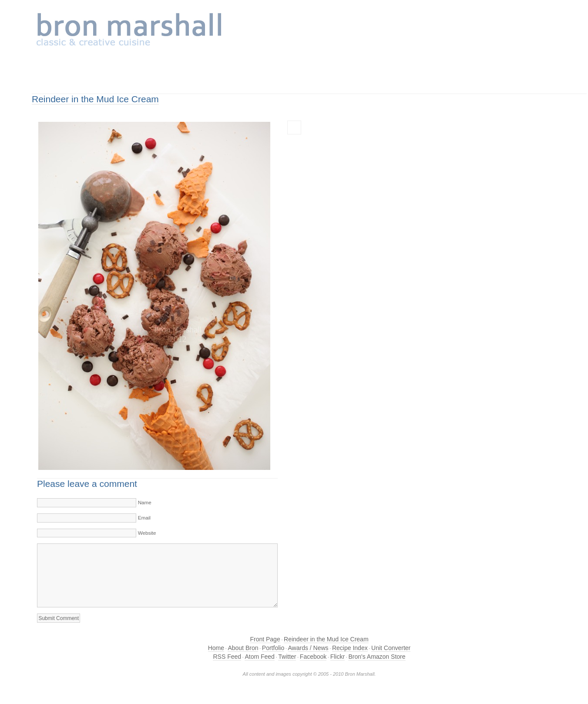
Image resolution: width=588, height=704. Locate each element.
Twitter (287, 657)
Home (216, 648)
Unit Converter (391, 648)
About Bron (243, 648)
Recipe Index (350, 648)
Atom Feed (259, 657)
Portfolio (273, 648)
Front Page (265, 639)
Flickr (338, 657)
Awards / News (308, 648)
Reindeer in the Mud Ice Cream (95, 99)
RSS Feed (227, 657)
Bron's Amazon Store (377, 657)
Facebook (313, 657)
